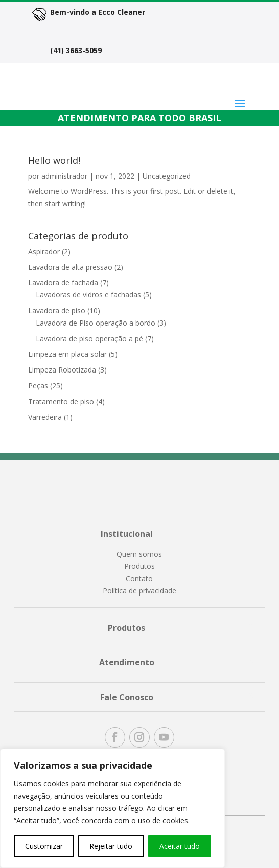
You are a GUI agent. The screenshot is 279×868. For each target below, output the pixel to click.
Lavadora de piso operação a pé (89, 339)
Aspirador (44, 251)
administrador (64, 176)
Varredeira (45, 417)
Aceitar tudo (180, 846)
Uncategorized (167, 176)
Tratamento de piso (61, 401)
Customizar (44, 846)
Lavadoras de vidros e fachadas (88, 295)
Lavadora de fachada (63, 282)
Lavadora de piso (57, 311)
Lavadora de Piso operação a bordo (96, 323)
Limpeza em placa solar (67, 354)
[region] (112, 808)
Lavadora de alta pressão (70, 267)
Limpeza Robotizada (62, 370)
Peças (38, 386)
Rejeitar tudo (111, 846)
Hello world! (54, 160)
